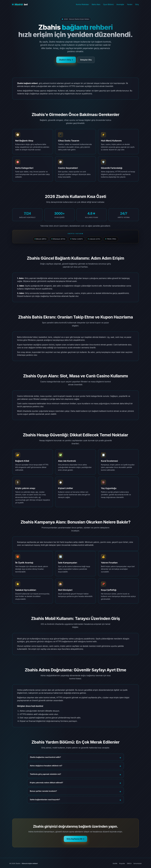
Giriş (137, 4)
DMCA (129, 863)
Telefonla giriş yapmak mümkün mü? (45, 774)
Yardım (130, 4)
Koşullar (122, 863)
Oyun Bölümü (108, 4)
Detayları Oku (86, 60)
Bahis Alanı (96, 4)
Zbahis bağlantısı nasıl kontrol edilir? (45, 757)
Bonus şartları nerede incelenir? (43, 791)
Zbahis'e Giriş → (66, 60)
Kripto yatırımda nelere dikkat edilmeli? (46, 783)
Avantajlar (120, 4)
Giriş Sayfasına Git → (76, 839)
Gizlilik (115, 863)
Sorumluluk (137, 863)
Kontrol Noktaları (82, 4)
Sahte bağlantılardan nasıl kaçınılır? (45, 800)
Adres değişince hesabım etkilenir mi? (46, 766)
